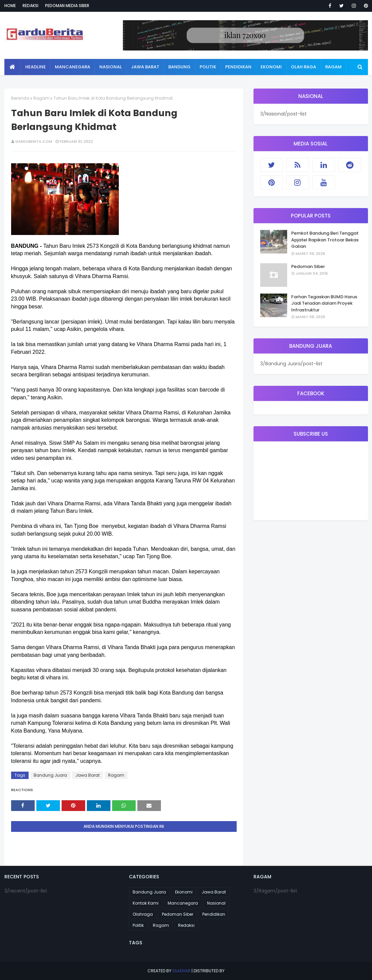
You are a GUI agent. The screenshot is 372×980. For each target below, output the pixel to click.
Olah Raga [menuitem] (303, 67)
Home (10, 6)
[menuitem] (13, 67)
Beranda (20, 98)
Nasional (216, 903)
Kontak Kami (146, 903)
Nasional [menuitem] (111, 67)
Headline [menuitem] (36, 67)
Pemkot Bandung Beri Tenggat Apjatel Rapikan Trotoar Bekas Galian (325, 240)
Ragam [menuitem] (333, 67)
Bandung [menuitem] (179, 67)
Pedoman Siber (308, 266)
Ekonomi (184, 892)
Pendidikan (214, 914)
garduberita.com (34, 141)
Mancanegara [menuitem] (73, 67)
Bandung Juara (50, 775)
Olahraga (143, 914)
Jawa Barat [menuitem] (145, 67)
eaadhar (181, 971)
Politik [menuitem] (208, 67)
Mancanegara (183, 903)
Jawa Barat (88, 775)
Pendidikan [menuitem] (238, 67)
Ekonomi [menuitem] (271, 67)
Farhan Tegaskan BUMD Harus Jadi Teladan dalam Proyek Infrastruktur (324, 303)
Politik (138, 925)
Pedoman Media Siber (67, 6)
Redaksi (30, 6)
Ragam (41, 98)
